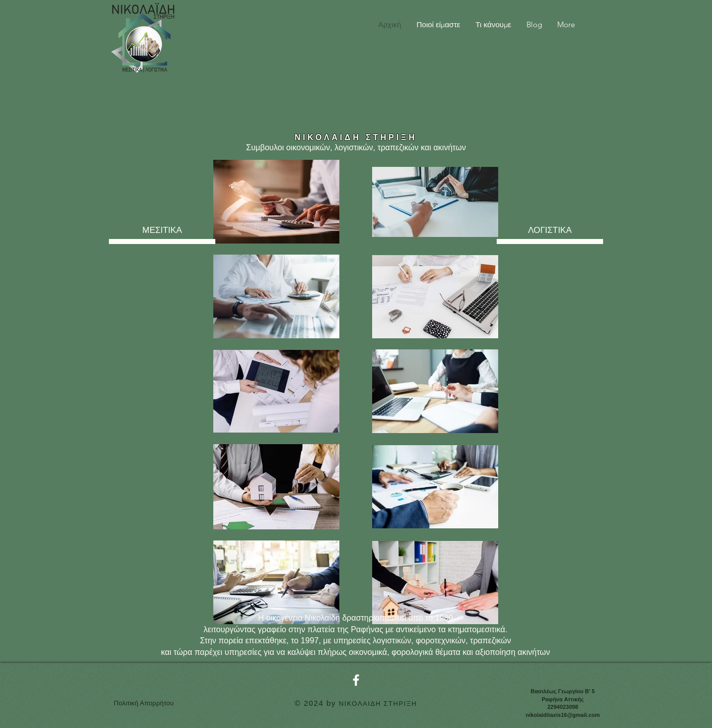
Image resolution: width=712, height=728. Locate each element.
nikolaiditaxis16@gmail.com (562, 715)
